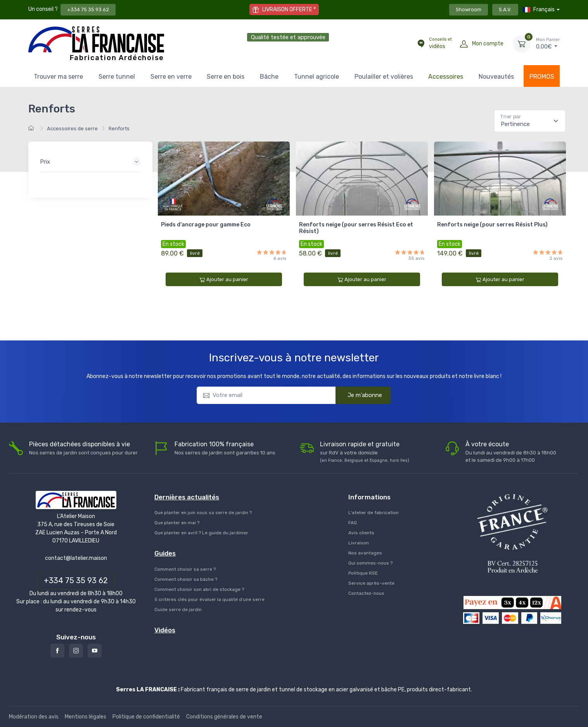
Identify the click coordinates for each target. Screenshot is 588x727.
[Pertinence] (530, 121)
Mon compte (488, 44)
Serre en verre (171, 77)
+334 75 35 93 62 (88, 9)
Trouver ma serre (58, 77)
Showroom (469, 9)
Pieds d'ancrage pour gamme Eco (206, 225)
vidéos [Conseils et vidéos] (440, 43)
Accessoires (446, 77)
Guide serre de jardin (178, 610)
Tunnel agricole (316, 77)
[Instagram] (76, 651)
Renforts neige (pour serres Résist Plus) (492, 225)
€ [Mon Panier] (548, 43)
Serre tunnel (117, 77)
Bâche (269, 77)
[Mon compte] (464, 44)
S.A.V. (505, 9)
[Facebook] (57, 651)
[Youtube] (95, 651)
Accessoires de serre (72, 129)
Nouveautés (496, 77)
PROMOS (542, 77)
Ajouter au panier (224, 280)
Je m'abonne (360, 395)
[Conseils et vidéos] (421, 44)
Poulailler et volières (384, 77)
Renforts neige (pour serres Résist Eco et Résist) (356, 228)
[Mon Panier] (522, 44)
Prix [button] (45, 162)
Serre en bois (226, 77)
